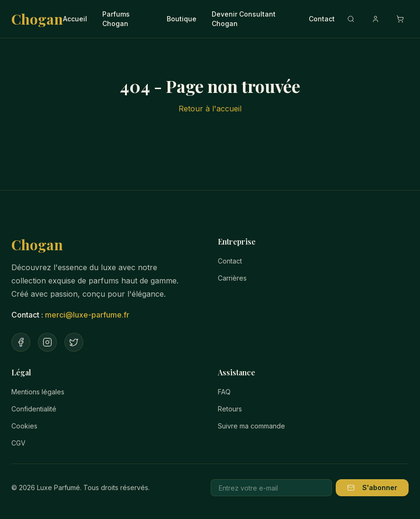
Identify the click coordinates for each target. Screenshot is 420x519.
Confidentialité (34, 409)
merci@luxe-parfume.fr (87, 315)
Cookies (24, 426)
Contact (322, 19)
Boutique (182, 19)
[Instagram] (47, 342)
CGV (18, 443)
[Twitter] (74, 342)
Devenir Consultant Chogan (244, 19)
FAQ (224, 392)
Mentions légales (38, 392)
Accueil (75, 19)
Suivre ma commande (251, 426)
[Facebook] (21, 342)
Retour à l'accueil (210, 109)
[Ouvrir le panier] (400, 19)
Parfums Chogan (116, 19)
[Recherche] (351, 19)
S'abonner (372, 487)
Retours (230, 409)
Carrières (232, 278)
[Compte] (375, 19)
